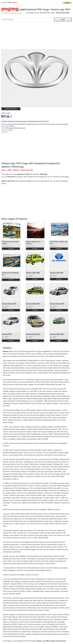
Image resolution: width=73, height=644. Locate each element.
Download (11, 249)
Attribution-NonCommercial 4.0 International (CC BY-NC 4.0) (28, 121)
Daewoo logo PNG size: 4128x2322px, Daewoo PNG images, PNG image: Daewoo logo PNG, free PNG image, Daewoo (38, 124)
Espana (15, 2)
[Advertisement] (36, 36)
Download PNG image (11, 109)
